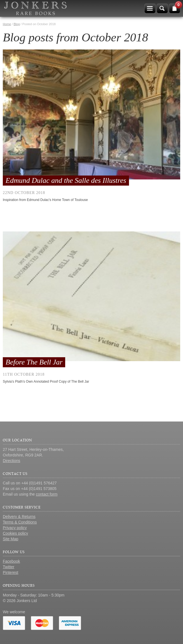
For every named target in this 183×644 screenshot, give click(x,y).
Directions (11, 461)
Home (7, 24)
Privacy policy (15, 528)
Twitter (9, 567)
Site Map (10, 539)
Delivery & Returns (19, 517)
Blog (17, 24)
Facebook (11, 561)
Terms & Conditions (20, 522)
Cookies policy (15, 533)
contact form (47, 494)
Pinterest (10, 572)
